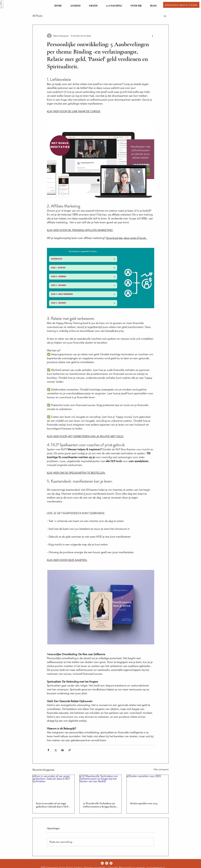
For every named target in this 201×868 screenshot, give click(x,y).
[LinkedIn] (111, 863)
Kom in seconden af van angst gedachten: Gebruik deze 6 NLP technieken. (52, 805)
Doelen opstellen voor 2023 (144, 803)
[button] (75, 4)
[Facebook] (102, 863)
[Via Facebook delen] (48, 750)
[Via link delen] (70, 750)
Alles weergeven (161, 769)
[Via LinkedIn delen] (63, 750)
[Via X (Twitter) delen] (55, 750)
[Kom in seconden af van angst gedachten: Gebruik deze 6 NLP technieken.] (54, 787)
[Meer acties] (152, 36)
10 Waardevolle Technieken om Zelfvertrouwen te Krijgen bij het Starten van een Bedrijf (100, 805)
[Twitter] (107, 863)
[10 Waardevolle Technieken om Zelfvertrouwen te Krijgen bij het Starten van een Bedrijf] (100, 787)
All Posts (37, 16)
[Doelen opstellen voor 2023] (148, 787)
